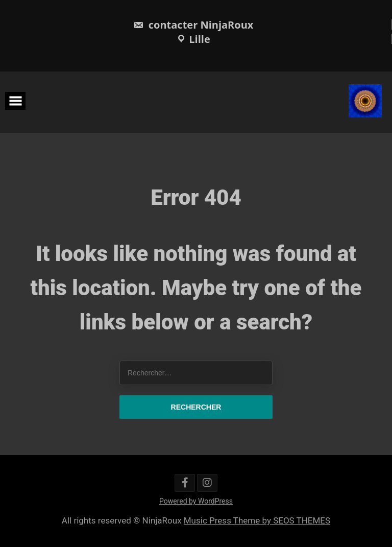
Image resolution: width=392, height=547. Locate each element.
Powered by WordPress (196, 501)
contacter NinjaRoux (193, 25)
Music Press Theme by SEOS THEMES (257, 520)
